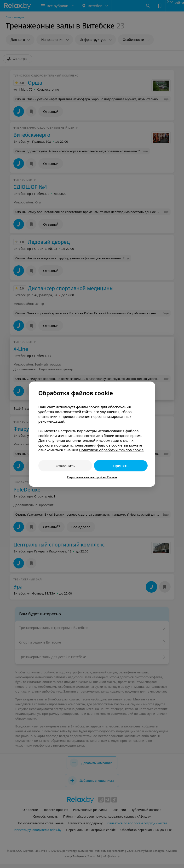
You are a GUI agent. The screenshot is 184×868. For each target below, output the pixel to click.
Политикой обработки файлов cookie (111, 450)
